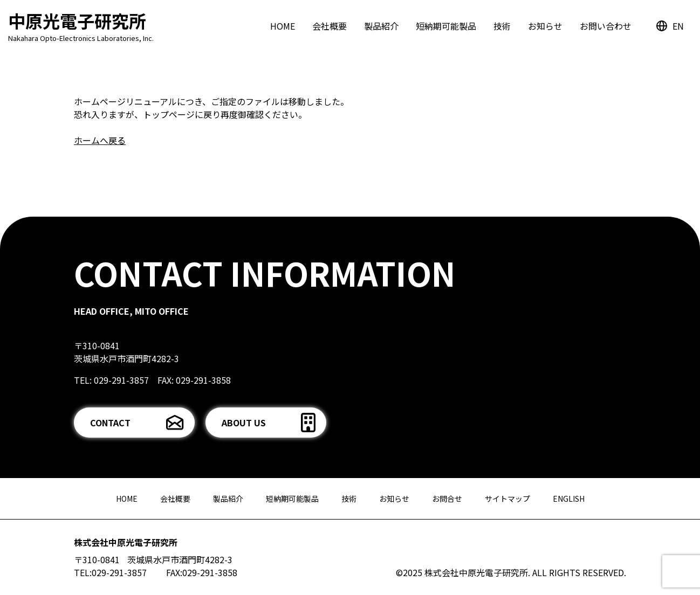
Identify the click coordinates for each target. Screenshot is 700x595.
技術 (502, 26)
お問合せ (447, 499)
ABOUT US (244, 423)
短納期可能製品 (446, 26)
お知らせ (545, 26)
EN (678, 26)
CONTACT (110, 423)
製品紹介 (381, 26)
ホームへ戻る (100, 140)
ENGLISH (569, 499)
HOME (283, 26)
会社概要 (330, 26)
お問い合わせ (606, 26)
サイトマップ (507, 499)
